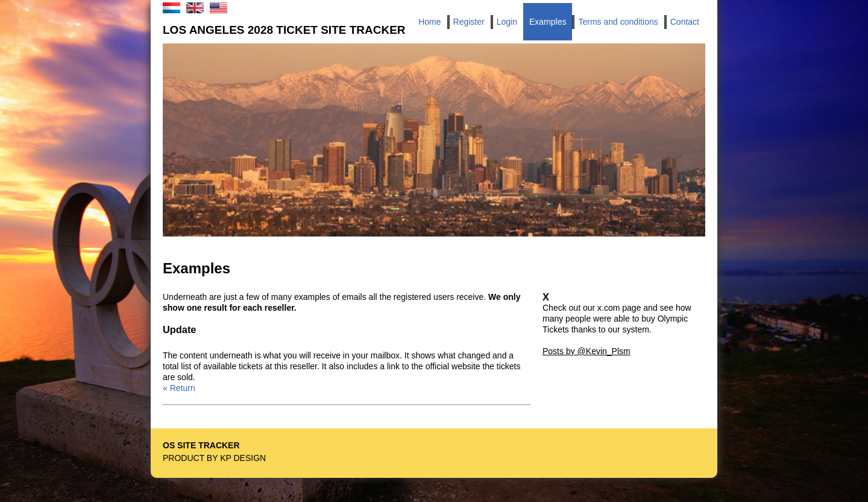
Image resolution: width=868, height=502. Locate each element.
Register (469, 22)
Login (507, 22)
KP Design (243, 458)
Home (429, 22)
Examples (548, 22)
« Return (179, 388)
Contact (685, 22)
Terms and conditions (618, 22)
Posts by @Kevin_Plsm (587, 351)
